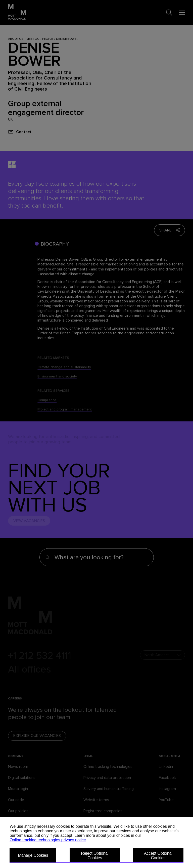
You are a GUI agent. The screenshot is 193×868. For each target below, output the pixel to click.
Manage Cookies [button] (33, 855)
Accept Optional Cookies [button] (158, 856)
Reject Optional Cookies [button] (95, 856)
